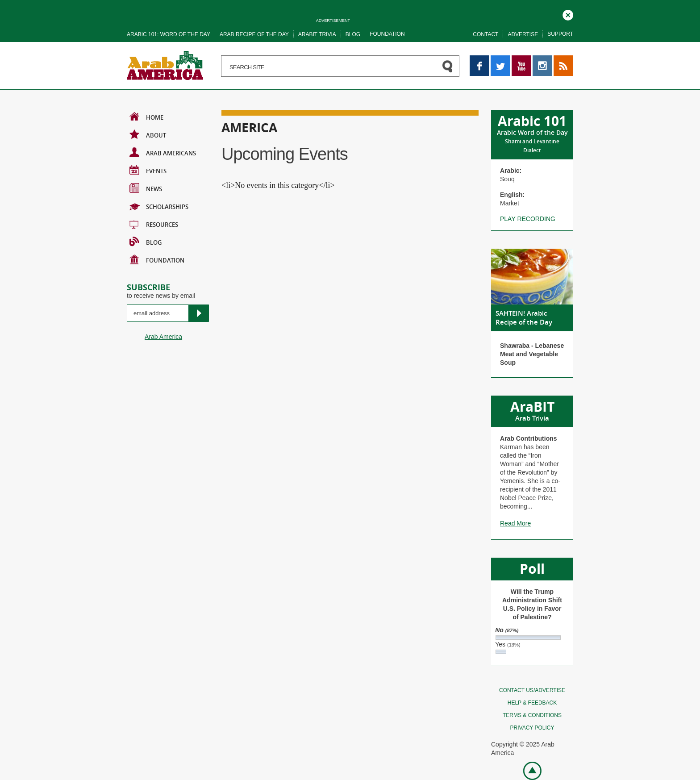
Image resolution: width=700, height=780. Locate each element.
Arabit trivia (317, 34)
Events (148, 170)
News (146, 188)
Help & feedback (532, 703)
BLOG (146, 242)
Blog (353, 34)
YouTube (521, 59)
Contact (485, 34)
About (148, 134)
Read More (515, 523)
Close (568, 14)
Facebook (479, 59)
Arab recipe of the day (254, 34)
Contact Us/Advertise (532, 690)
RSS (560, 59)
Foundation (387, 34)
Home (146, 117)
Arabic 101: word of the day (169, 34)
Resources (154, 224)
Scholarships (159, 206)
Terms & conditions (532, 715)
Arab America (163, 337)
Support (560, 34)
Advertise (523, 34)
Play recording (528, 219)
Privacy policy (532, 728)
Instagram (542, 59)
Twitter (500, 59)
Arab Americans (163, 152)
